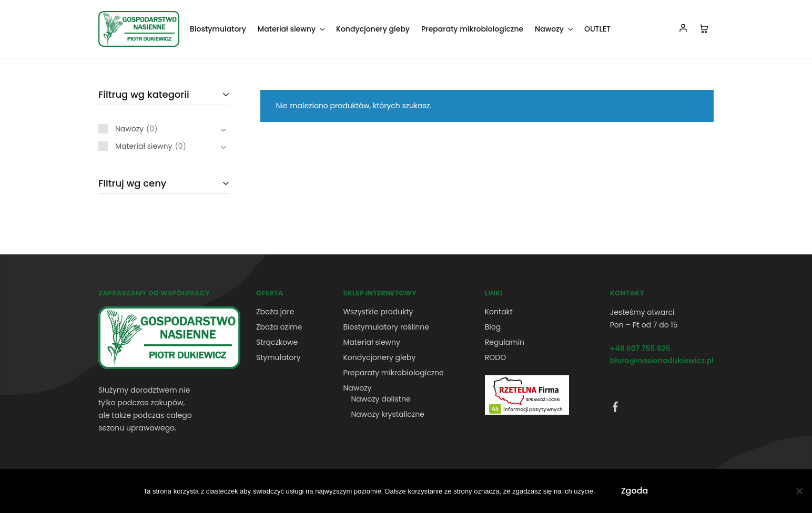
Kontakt (499, 312)
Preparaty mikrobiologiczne (472, 29)
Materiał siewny (371, 342)
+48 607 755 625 (640, 348)
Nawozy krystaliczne (387, 414)
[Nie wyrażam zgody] (799, 491)
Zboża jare (275, 312)
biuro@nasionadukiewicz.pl (662, 361)
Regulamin (505, 342)
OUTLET (597, 29)
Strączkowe (277, 342)
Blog (493, 327)
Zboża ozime (279, 327)
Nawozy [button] (555, 29)
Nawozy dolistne (380, 399)
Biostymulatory (218, 29)
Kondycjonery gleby (373, 29)
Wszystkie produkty (378, 312)
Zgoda (635, 491)
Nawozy (357, 388)
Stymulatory (278, 357)
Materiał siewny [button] (292, 29)
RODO (495, 357)
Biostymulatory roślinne (386, 327)
